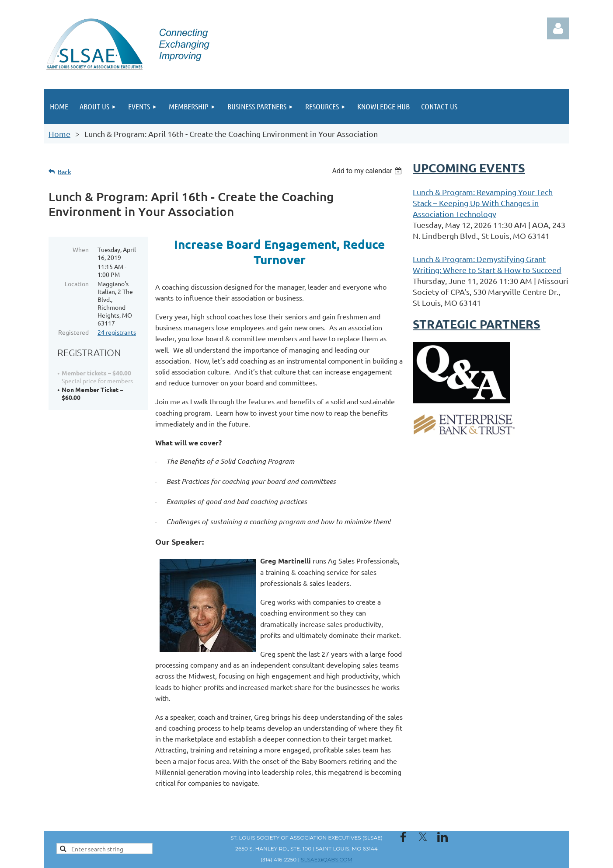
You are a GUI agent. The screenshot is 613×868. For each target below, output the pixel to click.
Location (77, 283)
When (81, 249)
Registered (73, 332)
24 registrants (117, 332)
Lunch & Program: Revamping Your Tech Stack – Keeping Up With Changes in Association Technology (483, 203)
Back (64, 172)
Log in (558, 28)
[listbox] (368, 171)
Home (59, 134)
